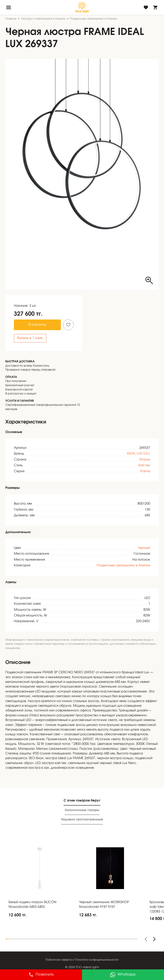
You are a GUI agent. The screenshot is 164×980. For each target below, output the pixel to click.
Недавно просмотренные (82, 819)
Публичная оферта (59, 960)
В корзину (37, 325)
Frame (145, 472)
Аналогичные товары (82, 810)
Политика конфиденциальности (97, 960)
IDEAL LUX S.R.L (139, 454)
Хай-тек (144, 466)
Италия (145, 460)
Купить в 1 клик (30, 338)
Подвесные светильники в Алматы (123, 566)
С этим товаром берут (82, 800)
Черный (144, 548)
